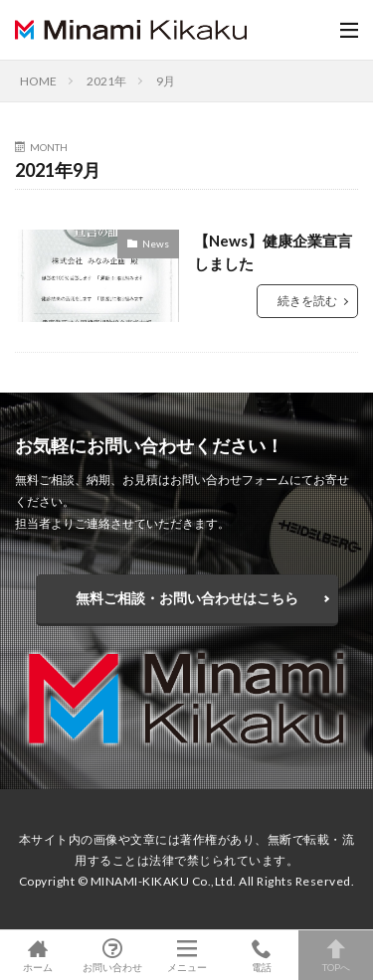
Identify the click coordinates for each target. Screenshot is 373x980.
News (156, 244)
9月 (166, 81)
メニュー (186, 955)
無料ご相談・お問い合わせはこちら (187, 598)
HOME (38, 81)
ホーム (37, 955)
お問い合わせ (112, 955)
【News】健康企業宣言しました (273, 252)
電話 (261, 955)
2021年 (106, 81)
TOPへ (336, 955)
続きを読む (307, 301)
